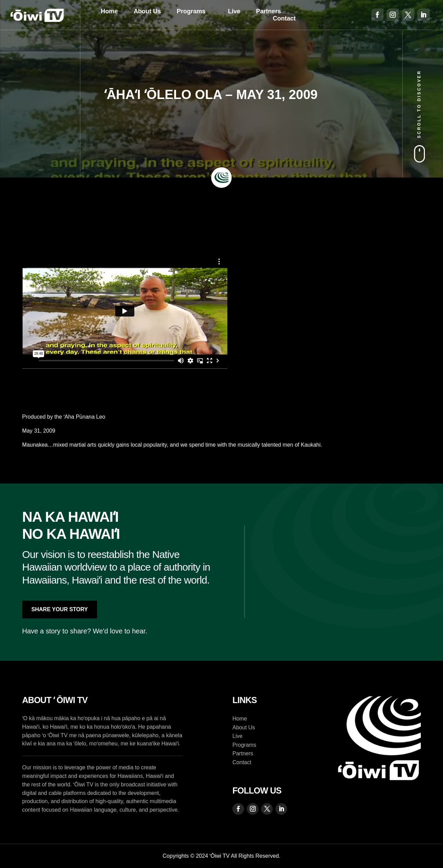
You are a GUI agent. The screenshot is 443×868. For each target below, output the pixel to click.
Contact (284, 18)
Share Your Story (60, 609)
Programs (191, 11)
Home (109, 11)
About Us (147, 11)
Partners (269, 11)
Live (234, 11)
